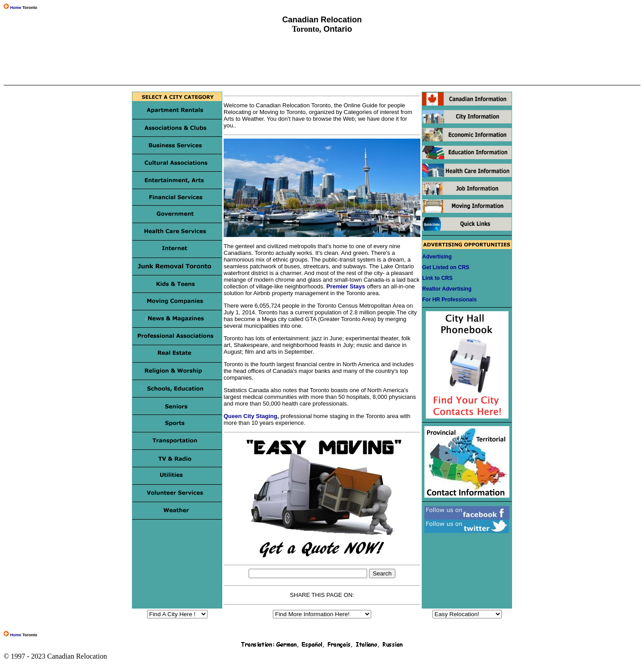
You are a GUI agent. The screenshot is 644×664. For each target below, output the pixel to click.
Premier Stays (346, 286)
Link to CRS (437, 278)
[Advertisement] (322, 59)
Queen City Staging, (251, 416)
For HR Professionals (449, 300)
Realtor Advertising (447, 289)
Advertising (437, 257)
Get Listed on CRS (446, 267)
